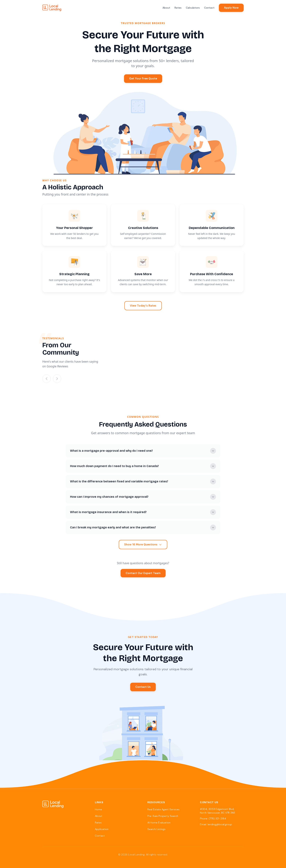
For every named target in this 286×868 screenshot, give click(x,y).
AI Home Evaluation (159, 823)
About (166, 8)
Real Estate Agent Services (163, 809)
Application (102, 829)
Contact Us (143, 687)
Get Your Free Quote (143, 79)
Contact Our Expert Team (143, 573)
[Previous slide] (47, 379)
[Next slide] (57, 379)
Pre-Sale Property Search (163, 816)
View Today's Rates (143, 306)
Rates (178, 8)
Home (98, 809)
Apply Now (231, 8)
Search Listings (156, 829)
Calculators (193, 8)
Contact (209, 8)
